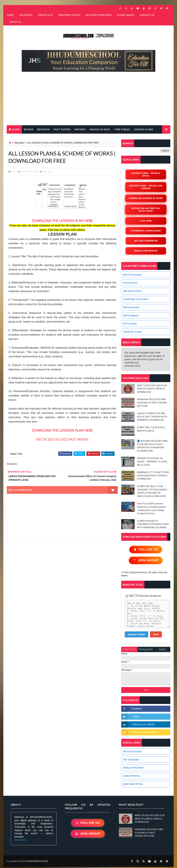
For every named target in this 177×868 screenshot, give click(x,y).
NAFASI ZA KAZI (100, 129)
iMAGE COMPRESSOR (146, 251)
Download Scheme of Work (146, 198)
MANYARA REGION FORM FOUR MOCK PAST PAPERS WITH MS (152, 402)
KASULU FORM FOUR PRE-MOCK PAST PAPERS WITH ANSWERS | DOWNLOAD (152, 417)
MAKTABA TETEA (133, 784)
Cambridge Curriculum (136, 299)
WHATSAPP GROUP (69, 15)
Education (19, 143)
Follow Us (146, 550)
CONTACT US (147, 15)
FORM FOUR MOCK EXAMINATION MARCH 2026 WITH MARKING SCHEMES (153, 524)
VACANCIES (26, 15)
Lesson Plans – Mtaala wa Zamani (146, 187)
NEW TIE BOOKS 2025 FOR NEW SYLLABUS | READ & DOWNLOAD (152, 389)
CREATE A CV (45, 15)
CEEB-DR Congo (132, 332)
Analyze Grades (137, 634)
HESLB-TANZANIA (133, 768)
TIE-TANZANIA (131, 760)
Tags (162, 649)
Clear (156, 634)
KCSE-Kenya (130, 283)
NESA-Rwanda (131, 307)
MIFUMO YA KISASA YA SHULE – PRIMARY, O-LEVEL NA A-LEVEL (152, 461)
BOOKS (29, 129)
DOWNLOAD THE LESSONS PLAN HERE (62, 431)
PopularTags (146, 650)
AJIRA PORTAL (132, 776)
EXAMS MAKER (126, 15)
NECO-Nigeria (131, 316)
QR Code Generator (146, 241)
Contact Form (129, 650)
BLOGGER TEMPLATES (99, 15)
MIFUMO (80, 129)
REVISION (43, 129)
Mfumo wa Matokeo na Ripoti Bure (146, 209)
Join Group (146, 560)
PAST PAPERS (62, 129)
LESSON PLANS (144, 129)
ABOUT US (15, 22)
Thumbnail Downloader (146, 231)
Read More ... (21, 840)
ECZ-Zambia (130, 324)
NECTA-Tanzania (132, 275)
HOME (10, 15)
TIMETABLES (122, 129)
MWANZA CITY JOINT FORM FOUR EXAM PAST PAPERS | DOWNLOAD (153, 475)
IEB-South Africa (132, 291)
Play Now (146, 221)
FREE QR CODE (18, 138)
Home (16, 129)
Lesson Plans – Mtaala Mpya (146, 174)
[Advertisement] (90, 100)
